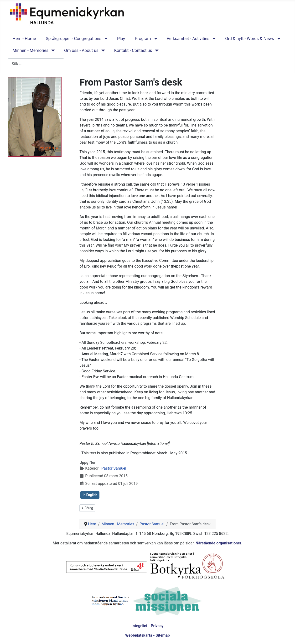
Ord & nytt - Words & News (250, 39)
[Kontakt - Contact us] (156, 51)
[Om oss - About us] (102, 51)
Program (143, 39)
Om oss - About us (81, 51)
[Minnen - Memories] (52, 51)
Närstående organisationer (218, 543)
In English (90, 495)
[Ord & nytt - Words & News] (278, 39)
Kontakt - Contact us (133, 51)
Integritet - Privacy (147, 626)
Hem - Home (24, 39)
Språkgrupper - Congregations (74, 39)
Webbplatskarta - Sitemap (147, 635)
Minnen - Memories (31, 51)
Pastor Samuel (114, 468)
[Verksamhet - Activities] (213, 39)
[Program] (155, 39)
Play (121, 39)
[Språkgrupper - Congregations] (105, 39)
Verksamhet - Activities (188, 39)
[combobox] (36, 64)
